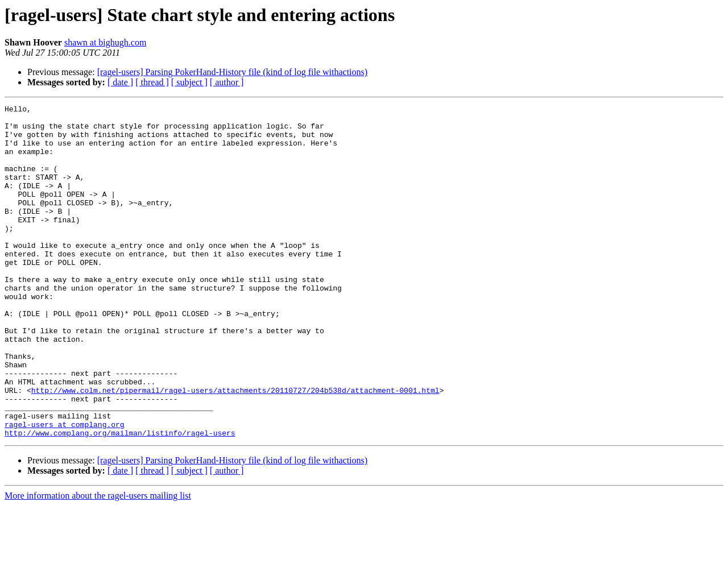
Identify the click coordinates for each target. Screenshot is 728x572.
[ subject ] (189, 82)
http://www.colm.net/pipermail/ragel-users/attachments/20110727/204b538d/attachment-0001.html (235, 448)
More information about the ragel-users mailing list (98, 562)
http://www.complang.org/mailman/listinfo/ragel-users (120, 499)
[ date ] (120, 82)
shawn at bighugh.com (105, 42)
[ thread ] (152, 82)
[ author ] (227, 82)
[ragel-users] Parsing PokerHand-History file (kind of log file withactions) (232, 72)
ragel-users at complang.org (65, 489)
